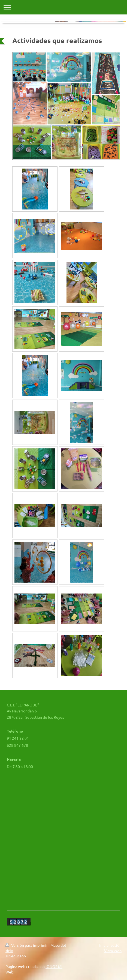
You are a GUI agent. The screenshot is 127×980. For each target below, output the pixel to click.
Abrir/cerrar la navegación (63, 7)
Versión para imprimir (27, 945)
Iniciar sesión (110, 945)
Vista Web (113, 951)
